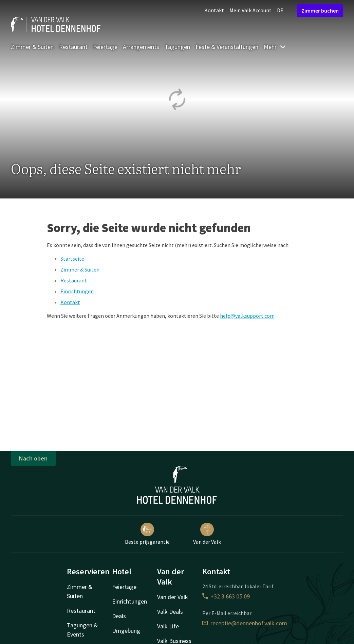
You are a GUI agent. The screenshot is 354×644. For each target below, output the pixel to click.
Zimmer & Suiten (32, 47)
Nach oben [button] (33, 458)
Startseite (72, 259)
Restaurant (73, 47)
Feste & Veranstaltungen (227, 47)
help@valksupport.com (247, 316)
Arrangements (141, 47)
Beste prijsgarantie (147, 534)
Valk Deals (170, 612)
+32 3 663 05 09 (226, 596)
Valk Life (168, 626)
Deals (119, 616)
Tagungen (177, 47)
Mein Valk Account (250, 10)
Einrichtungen (77, 291)
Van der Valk (207, 534)
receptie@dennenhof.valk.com (245, 623)
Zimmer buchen (320, 11)
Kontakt (214, 10)
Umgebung (126, 631)
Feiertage (105, 47)
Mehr (275, 47)
